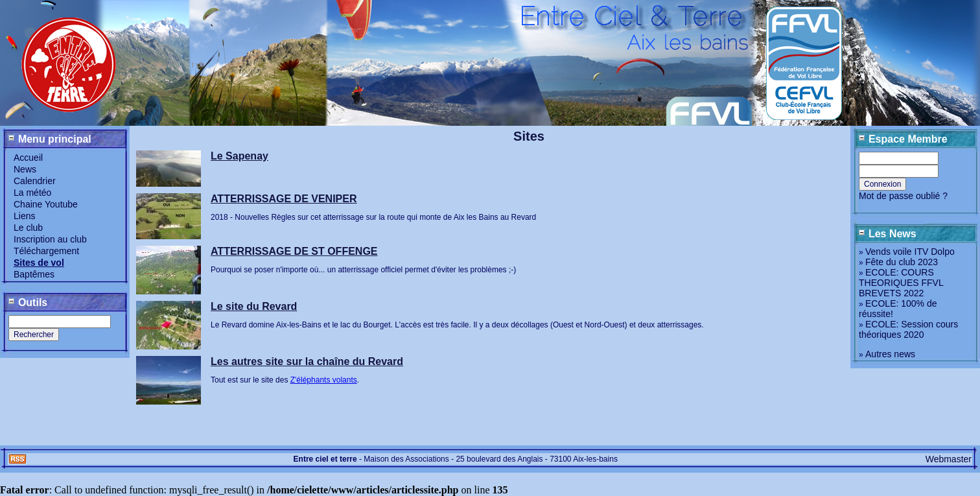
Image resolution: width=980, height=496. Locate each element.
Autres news (890, 354)
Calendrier (35, 181)
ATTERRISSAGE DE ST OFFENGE (294, 251)
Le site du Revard (254, 306)
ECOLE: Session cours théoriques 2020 (908, 329)
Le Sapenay (239, 156)
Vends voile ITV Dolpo (910, 252)
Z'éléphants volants (324, 380)
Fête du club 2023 (902, 262)
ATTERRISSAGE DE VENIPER (284, 199)
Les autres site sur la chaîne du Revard (307, 361)
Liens (24, 216)
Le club (28, 228)
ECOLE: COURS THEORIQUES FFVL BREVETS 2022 (901, 283)
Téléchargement (46, 251)
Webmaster (949, 459)
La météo (32, 193)
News (25, 169)
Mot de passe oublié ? (903, 196)
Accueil (28, 158)
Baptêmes (34, 274)
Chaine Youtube (46, 204)
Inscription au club (50, 239)
